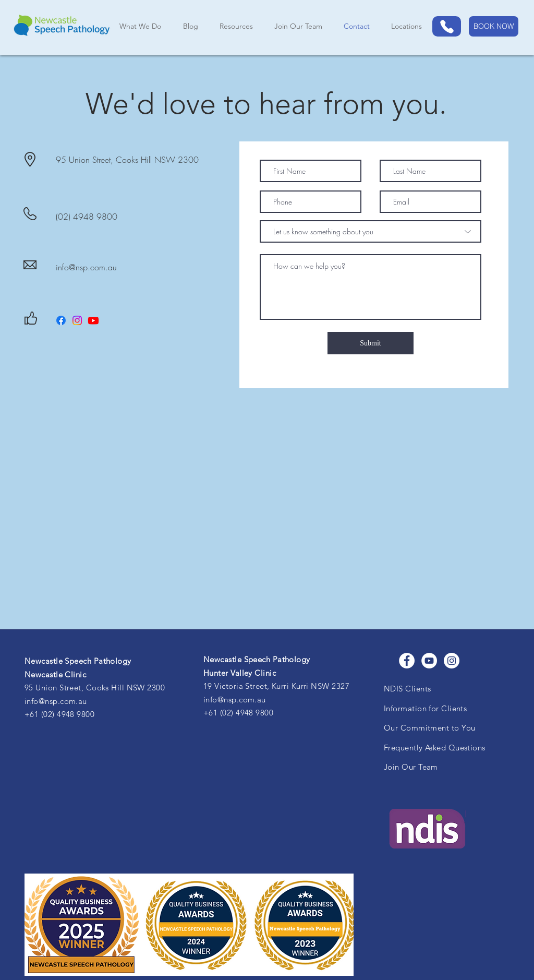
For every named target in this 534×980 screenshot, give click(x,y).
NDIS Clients (407, 689)
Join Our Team (411, 767)
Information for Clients (425, 708)
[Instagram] (77, 320)
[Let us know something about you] (371, 231)
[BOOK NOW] (494, 26)
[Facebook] (61, 320)
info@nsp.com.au (86, 267)
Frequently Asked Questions (435, 748)
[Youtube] (93, 320)
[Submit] (371, 343)
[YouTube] (429, 661)
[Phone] (447, 26)
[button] (406, 26)
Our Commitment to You (429, 728)
